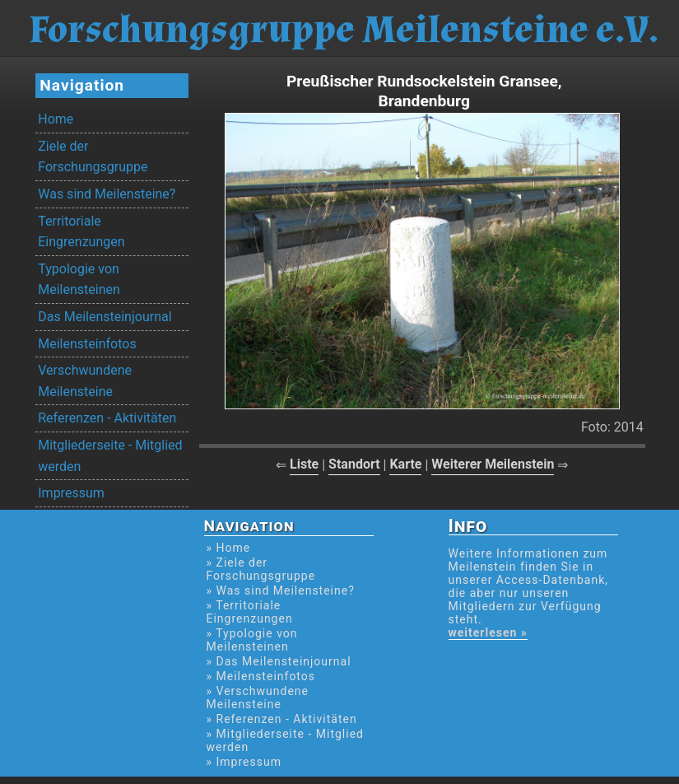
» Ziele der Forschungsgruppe (261, 569)
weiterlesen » (488, 632)
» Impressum (244, 762)
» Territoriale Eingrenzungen (250, 612)
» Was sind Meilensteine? (281, 590)
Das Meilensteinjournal (105, 317)
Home (56, 119)
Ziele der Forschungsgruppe (93, 157)
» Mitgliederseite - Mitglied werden (285, 740)
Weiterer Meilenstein (493, 464)
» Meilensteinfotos (261, 676)
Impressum (71, 493)
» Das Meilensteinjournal (279, 661)
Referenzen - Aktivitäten (107, 418)
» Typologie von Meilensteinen (252, 640)
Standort (354, 464)
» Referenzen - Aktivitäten (282, 719)
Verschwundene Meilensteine (85, 381)
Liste (304, 464)
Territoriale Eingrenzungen (81, 232)
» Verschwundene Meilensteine (258, 698)
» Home (229, 548)
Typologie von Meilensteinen (79, 280)
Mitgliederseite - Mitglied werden (110, 456)
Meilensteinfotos (87, 344)
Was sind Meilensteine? (107, 194)
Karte (405, 464)
